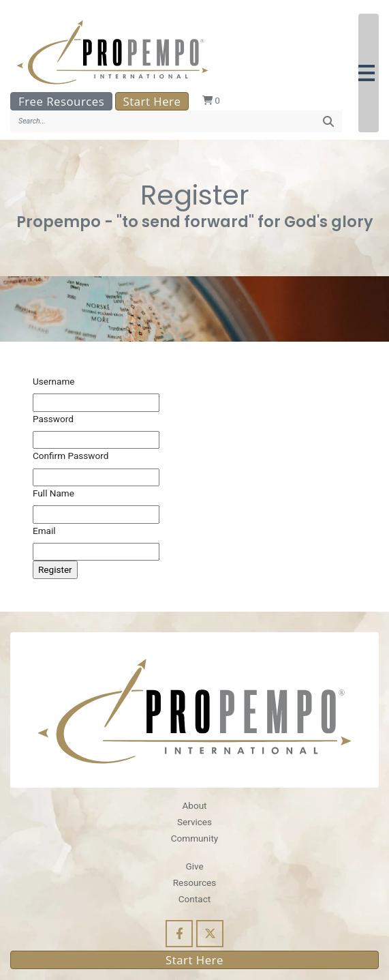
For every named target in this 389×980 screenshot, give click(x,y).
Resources (195, 882)
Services (194, 822)
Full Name (53, 493)
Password (53, 419)
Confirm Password (71, 456)
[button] (369, 73)
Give (194, 866)
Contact (194, 899)
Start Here (152, 101)
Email (44, 531)
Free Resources (61, 101)
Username (54, 381)
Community (194, 838)
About (194, 805)
